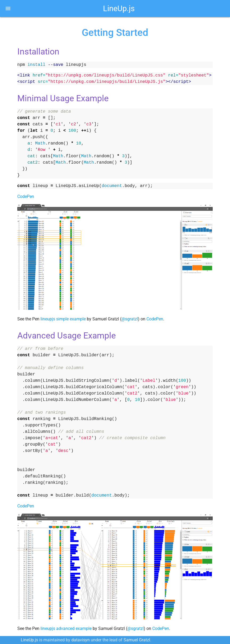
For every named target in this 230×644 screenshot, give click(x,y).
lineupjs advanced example (66, 628)
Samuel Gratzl (137, 640)
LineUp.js (119, 9)
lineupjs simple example (63, 319)
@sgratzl (130, 319)
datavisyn (81, 640)
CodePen (26, 196)
